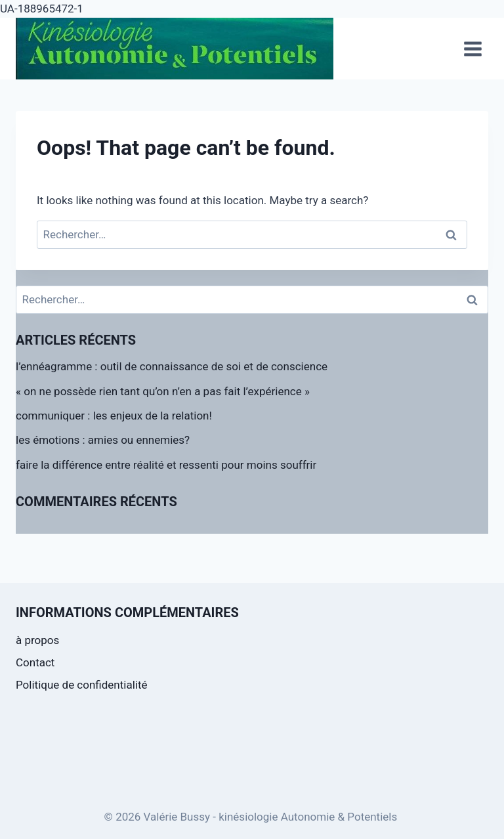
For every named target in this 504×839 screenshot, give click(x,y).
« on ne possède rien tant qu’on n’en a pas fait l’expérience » (163, 391)
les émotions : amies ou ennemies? (103, 440)
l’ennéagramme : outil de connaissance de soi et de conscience (172, 366)
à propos (37, 640)
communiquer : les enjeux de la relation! (114, 416)
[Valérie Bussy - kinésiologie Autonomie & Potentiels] (175, 49)
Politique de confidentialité (82, 685)
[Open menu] (472, 49)
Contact (35, 662)
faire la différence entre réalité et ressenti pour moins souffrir (166, 465)
